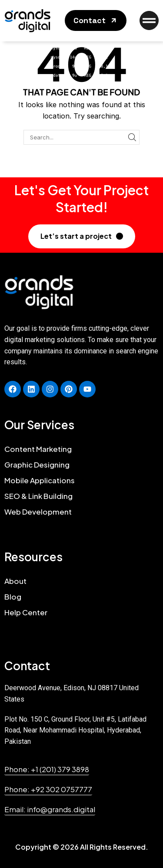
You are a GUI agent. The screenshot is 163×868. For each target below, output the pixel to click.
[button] (96, 20)
